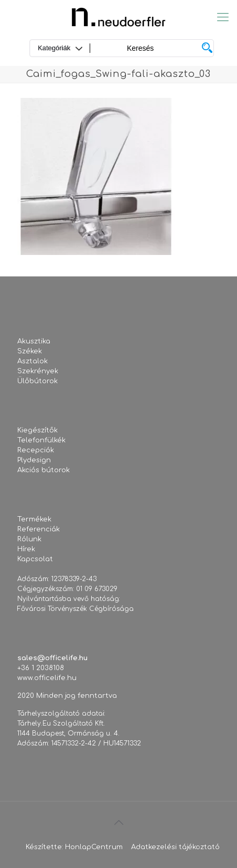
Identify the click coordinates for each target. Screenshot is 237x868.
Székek (30, 351)
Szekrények (38, 371)
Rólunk (29, 539)
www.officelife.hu (47, 678)
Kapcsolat (35, 559)
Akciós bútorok (44, 470)
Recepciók (36, 450)
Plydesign (34, 460)
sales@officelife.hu (52, 658)
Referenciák (39, 529)
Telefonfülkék (41, 440)
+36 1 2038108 (41, 668)
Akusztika (34, 341)
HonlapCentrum (94, 847)
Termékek (34, 519)
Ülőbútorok (37, 381)
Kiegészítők (37, 430)
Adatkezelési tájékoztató (175, 847)
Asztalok (33, 361)
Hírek (26, 549)
